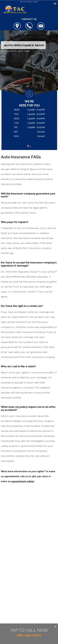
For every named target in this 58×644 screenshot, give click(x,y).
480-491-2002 (40, 477)
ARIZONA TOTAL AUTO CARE (15, 51)
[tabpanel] (29, 124)
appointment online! (23, 482)
